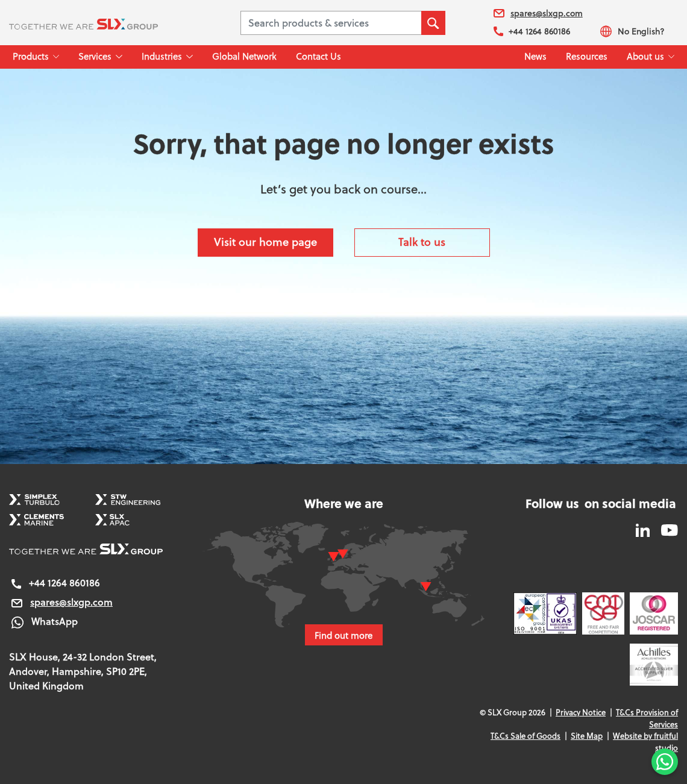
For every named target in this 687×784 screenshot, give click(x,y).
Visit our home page (265, 242)
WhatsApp (43, 621)
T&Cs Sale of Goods (525, 736)
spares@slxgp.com (538, 13)
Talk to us (422, 242)
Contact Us (318, 56)
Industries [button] (162, 56)
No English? (632, 31)
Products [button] (31, 56)
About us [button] (645, 56)
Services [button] (95, 56)
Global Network (244, 56)
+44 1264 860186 (532, 31)
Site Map (587, 736)
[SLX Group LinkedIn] (644, 529)
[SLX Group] (99, 23)
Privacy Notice (581, 712)
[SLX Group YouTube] (665, 529)
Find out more (344, 635)
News (535, 56)
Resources (587, 56)
